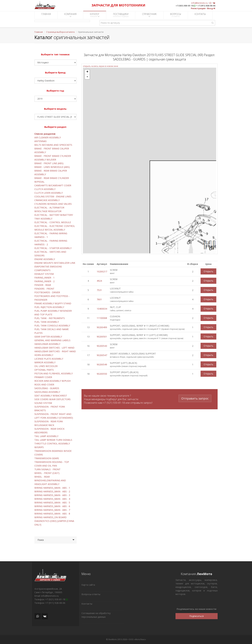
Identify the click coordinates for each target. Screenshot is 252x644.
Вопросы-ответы (91, 594)
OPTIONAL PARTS (44, 370)
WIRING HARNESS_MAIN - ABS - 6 (52, 506)
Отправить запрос (195, 398)
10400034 (102, 309)
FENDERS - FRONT (44, 289)
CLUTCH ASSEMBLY (45, 189)
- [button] (87, 77)
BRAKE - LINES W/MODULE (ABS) (52, 167)
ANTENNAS (40, 141)
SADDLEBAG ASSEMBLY (47, 392)
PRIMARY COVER (43, 377)
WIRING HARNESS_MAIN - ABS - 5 (52, 503)
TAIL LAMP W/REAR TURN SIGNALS (53, 440)
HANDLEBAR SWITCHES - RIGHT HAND (55, 351)
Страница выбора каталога (60, 32)
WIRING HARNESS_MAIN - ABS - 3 (52, 495)
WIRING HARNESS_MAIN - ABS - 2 (52, 491)
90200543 (102, 346)
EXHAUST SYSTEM (44, 274)
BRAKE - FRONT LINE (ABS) (49, 163)
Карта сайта (88, 585)
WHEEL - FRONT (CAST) (47, 473)
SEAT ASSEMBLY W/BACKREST (51, 396)
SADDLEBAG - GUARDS (47, 388)
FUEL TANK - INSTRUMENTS (50, 318)
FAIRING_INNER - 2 (44, 281)
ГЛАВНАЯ (46, 15)
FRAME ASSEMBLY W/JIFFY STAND (53, 303)
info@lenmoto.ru (199, 3)
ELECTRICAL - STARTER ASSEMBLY (53, 248)
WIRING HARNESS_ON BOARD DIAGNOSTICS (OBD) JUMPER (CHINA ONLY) (54, 521)
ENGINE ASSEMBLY (45, 259)
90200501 (102, 337)
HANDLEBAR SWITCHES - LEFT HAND (54, 348)
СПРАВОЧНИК (149, 15)
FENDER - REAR (43, 285)
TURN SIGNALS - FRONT (47, 469)
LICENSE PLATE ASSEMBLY (49, 359)
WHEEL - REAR (42, 477)
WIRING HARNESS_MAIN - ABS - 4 (52, 499)
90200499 (102, 327)
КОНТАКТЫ (200, 15)
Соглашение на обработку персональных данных (96, 615)
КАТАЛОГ (95, 15)
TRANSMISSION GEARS (47, 458)
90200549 (102, 364)
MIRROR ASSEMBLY (45, 362)
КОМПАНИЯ (70, 15)
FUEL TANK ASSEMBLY (47, 322)
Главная (39, 32)
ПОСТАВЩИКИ (121, 15)
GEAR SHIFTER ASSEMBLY (48, 337)
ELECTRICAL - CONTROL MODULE (53, 222)
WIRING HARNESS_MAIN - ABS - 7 (52, 510)
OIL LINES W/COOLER (46, 366)
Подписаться (196, 616)
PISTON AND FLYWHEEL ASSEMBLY (54, 373)
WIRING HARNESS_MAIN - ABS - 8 (52, 514)
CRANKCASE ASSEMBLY (47, 200)
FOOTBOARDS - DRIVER (47, 292)
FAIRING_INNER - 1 (44, 278)
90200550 (102, 374)
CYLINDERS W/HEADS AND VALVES (53, 204)
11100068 (102, 318)
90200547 (102, 355)
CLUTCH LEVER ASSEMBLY (49, 193)
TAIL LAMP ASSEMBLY (46, 436)
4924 (99, 281)
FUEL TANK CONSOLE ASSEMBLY (52, 326)
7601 (99, 299)
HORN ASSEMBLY (44, 355)
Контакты (87, 604)
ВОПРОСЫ (176, 15)
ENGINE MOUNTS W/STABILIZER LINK (55, 263)
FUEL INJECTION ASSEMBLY (49, 307)
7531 (99, 290)
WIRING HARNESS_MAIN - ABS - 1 (52, 488)
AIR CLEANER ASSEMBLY (48, 137)
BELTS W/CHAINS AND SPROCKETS (53, 145)
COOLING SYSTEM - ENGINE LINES (53, 196)
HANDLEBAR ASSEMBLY (47, 344)
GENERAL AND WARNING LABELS (52, 340)
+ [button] (87, 72)
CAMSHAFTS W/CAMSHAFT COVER (53, 185)
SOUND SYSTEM (43, 403)
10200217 (102, 271)
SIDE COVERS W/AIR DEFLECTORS (52, 399)
